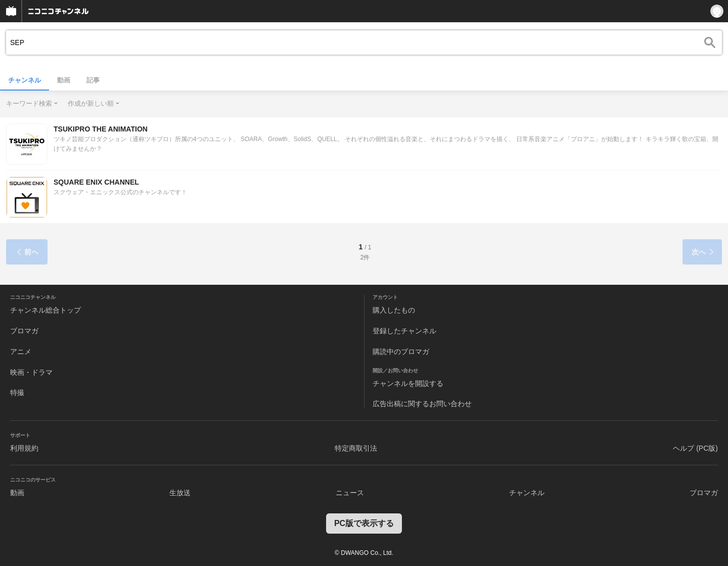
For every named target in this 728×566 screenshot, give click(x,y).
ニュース (350, 493)
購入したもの (394, 310)
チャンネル (25, 80)
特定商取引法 (356, 448)
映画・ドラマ (31, 372)
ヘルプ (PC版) (695, 448)
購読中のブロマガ (401, 352)
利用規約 (24, 448)
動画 (64, 80)
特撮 (17, 393)
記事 (93, 80)
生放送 (180, 493)
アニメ (21, 352)
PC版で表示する (364, 523)
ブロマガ (24, 331)
